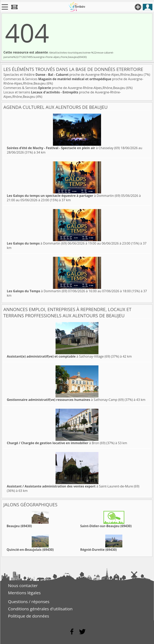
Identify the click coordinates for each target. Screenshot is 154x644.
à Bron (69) (56, 443)
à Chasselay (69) (63, 148)
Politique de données (29, 616)
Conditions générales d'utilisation (40, 609)
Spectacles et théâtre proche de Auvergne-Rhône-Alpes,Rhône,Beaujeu (74, 75)
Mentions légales (24, 593)
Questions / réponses (29, 602)
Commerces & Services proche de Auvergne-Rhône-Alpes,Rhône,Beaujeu (65, 88)
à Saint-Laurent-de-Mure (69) (73, 486)
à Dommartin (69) (64, 196)
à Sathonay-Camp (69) (65, 400)
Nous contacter (23, 585)
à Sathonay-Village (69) (58, 356)
